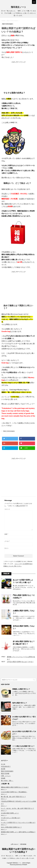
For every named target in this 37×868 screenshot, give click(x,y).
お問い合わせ (14, 844)
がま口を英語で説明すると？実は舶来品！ (14, 792)
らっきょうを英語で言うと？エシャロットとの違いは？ (18, 823)
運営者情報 (23, 844)
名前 (6, 534)
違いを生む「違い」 (7, 781)
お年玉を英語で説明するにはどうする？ (20, 662)
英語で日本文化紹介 (9, 431)
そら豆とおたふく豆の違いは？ (11, 818)
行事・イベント (6, 776)
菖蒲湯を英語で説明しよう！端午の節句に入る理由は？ (18, 832)
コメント (7, 509)
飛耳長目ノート (19, 7)
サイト (7, 548)
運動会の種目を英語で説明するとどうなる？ (15, 787)
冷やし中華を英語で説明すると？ (11, 827)
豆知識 (3, 778)
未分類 (3, 769)
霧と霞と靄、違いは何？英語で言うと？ (13, 797)
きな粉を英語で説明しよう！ (10, 813)
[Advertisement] (19, 75)
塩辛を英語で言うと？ (20, 703)
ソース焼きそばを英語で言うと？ (23, 746)
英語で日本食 (5, 773)
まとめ (3, 764)
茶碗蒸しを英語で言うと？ (21, 689)
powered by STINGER (21, 865)
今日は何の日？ (6, 766)
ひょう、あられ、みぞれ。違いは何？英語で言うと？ (18, 808)
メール (7, 541)
